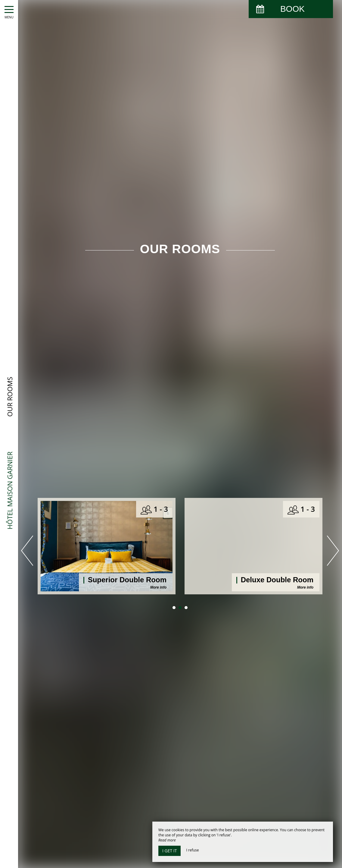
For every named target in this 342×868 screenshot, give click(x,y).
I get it (169, 851)
